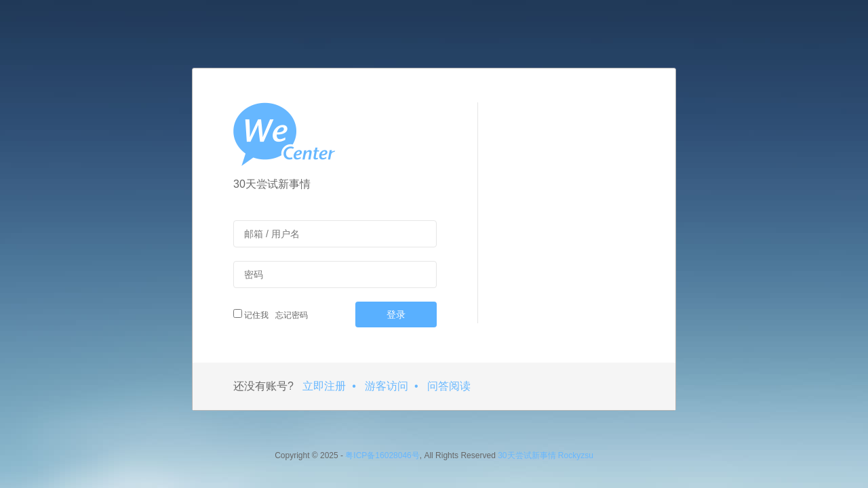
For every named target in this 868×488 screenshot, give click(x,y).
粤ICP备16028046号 (382, 455)
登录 (396, 314)
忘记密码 (290, 315)
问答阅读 (449, 386)
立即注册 (324, 386)
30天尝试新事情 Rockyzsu (546, 455)
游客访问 (387, 386)
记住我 (251, 314)
